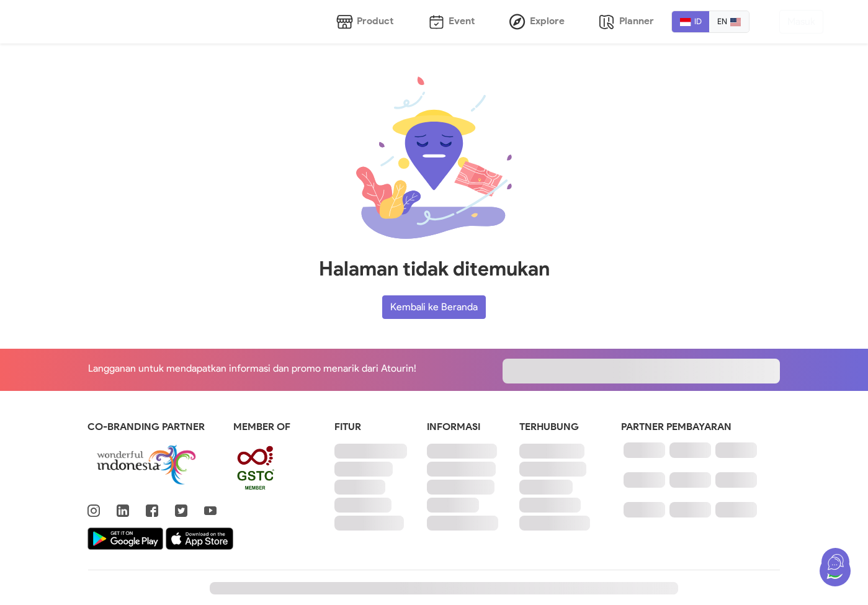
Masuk (801, 21)
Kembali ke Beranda (434, 307)
